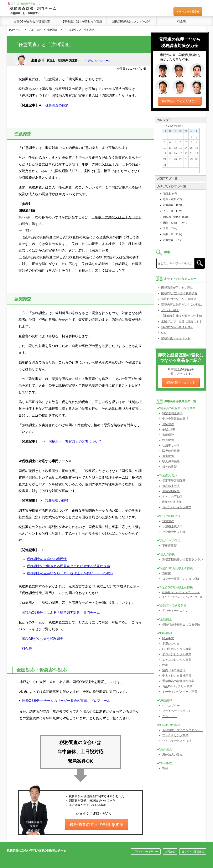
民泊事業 (168, 638)
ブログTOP (34, 30)
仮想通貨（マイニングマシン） (183, 730)
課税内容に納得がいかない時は (182, 305)
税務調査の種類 (57, 105)
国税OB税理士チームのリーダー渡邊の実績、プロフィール (66, 701)
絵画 (165, 665)
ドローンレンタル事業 (177, 654)
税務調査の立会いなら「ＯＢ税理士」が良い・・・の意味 (70, 573)
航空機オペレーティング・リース (181, 592)
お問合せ (170, 852)
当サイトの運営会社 (193, 852)
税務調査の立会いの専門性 (47, 559)
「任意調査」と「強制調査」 (80, 30)
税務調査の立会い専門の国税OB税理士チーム (37, 851)
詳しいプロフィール (100, 61)
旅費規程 (168, 521)
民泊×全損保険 (172, 502)
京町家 (167, 573)
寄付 (165, 768)
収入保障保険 (171, 461)
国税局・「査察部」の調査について (75, 441)
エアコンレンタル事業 (177, 660)
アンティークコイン (175, 611)
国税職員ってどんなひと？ (180, 101)
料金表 (181, 21)
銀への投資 (170, 467)
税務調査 (52, 30)
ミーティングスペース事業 (180, 692)
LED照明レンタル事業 (177, 649)
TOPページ (15, 30)
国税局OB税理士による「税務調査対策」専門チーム (61, 613)
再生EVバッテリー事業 (177, 686)
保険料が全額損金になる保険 (181, 624)
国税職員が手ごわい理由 (177, 288)
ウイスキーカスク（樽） (178, 741)
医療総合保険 (171, 451)
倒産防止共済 (171, 486)
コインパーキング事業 (177, 507)
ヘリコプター (171, 706)
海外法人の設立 (172, 754)
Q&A (164, 333)
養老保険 (168, 435)
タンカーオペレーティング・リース (182, 597)
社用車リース (171, 445)
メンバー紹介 (170, 310)
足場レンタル (171, 644)
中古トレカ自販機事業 (177, 676)
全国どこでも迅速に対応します (182, 321)
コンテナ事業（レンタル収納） (183, 579)
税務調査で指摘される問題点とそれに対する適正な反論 (68, 566)
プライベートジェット (177, 711)
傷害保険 (168, 456)
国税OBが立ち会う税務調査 (32, 21)
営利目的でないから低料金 (179, 299)
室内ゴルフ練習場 (174, 670)
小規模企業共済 (172, 526)
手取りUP (169, 429)
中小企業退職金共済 (175, 419)
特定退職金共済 (172, 413)
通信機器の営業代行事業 (178, 681)
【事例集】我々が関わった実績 (82, 21)
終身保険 (168, 440)
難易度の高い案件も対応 (177, 327)
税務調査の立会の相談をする (97, 824)
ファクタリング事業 (175, 735)
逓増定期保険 (171, 491)
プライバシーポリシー (146, 852)
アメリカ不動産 (172, 497)
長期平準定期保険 (174, 481)
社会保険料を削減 (174, 532)
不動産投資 (170, 546)
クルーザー (170, 716)
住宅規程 (168, 424)
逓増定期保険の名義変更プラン (183, 560)
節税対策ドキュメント (176, 338)
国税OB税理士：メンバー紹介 (131, 21)
